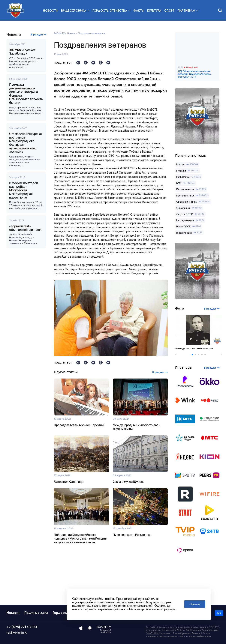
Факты (139, 11)
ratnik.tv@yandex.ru (17, 633)
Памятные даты (36, 613)
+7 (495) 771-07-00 (22, 627)
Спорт (169, 11)
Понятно (195, 604)
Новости (51, 11)
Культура (154, 11)
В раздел (37, 34)
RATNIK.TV (59, 33)
